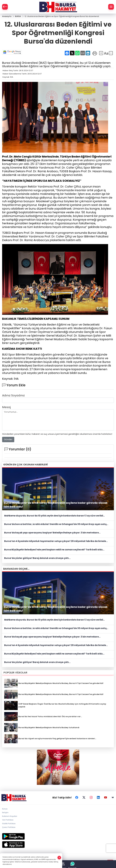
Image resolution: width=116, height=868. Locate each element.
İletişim (5, 812)
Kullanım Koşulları (10, 816)
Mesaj (6, 407)
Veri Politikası (8, 820)
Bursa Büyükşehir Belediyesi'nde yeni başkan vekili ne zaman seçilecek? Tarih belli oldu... (54, 550)
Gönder (8, 439)
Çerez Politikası (9, 827)
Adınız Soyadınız (13, 395)
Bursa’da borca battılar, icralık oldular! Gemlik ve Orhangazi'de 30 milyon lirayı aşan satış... (56, 524)
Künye (5, 809)
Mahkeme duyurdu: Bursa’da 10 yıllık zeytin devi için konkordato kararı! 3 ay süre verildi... (54, 516)
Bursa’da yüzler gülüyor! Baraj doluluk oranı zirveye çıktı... (37, 558)
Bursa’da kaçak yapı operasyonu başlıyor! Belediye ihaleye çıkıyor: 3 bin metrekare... (52, 533)
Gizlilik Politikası (9, 824)
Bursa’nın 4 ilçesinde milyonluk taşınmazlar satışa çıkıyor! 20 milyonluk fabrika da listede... (56, 541)
